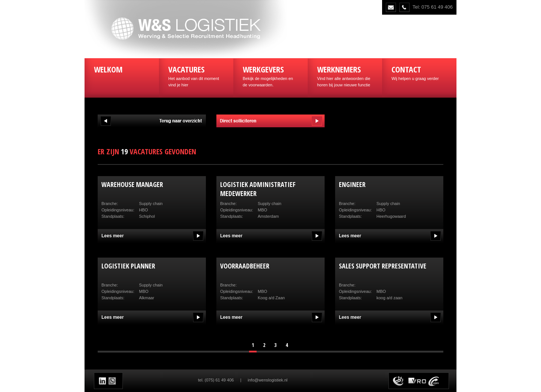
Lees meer (113, 236)
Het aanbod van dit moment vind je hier (196, 75)
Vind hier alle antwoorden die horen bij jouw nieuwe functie (345, 75)
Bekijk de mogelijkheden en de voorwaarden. (270, 75)
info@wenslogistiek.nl (267, 380)
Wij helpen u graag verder (419, 72)
